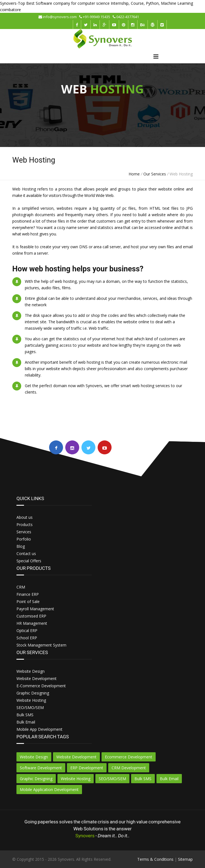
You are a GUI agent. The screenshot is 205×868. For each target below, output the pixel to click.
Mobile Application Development (49, 789)
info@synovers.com (59, 17)
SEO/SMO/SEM (112, 779)
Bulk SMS (143, 779)
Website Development (76, 757)
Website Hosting (76, 779)
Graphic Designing (36, 779)
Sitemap (185, 859)
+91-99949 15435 (96, 17)
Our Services (155, 174)
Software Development (41, 768)
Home (134, 174)
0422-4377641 (126, 17)
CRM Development (129, 768)
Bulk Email (169, 779)
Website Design (34, 757)
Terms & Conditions (155, 859)
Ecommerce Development (129, 757)
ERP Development (87, 768)
